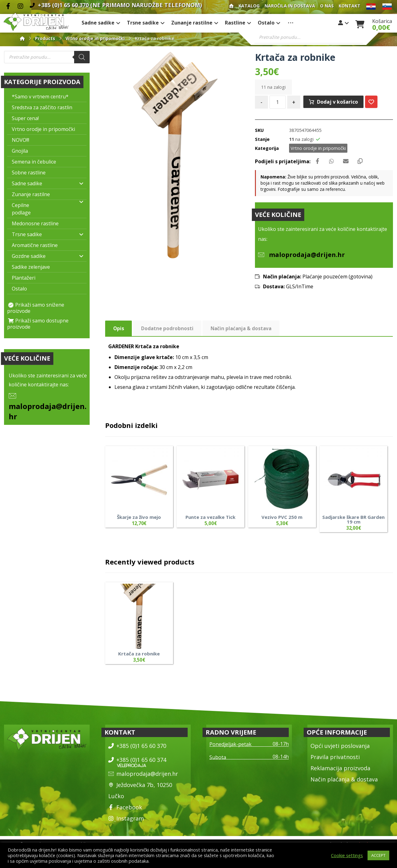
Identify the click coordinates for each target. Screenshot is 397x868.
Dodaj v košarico (338, 103)
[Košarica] (360, 24)
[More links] (291, 24)
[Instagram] (20, 6)
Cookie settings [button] (347, 855)
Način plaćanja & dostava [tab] (243, 331)
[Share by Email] (349, 163)
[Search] (82, 58)
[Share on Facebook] (318, 163)
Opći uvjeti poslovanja (340, 749)
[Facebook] (8, 6)
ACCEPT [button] (378, 855)
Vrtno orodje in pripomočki (318, 149)
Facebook (125, 810)
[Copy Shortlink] (365, 163)
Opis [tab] (119, 331)
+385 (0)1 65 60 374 (137, 763)
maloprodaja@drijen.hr (143, 777)
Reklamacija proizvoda (340, 771)
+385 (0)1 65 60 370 (137, 749)
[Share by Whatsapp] (334, 163)
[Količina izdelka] (278, 103)
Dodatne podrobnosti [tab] (168, 331)
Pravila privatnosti (335, 760)
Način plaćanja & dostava (344, 782)
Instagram (126, 821)
